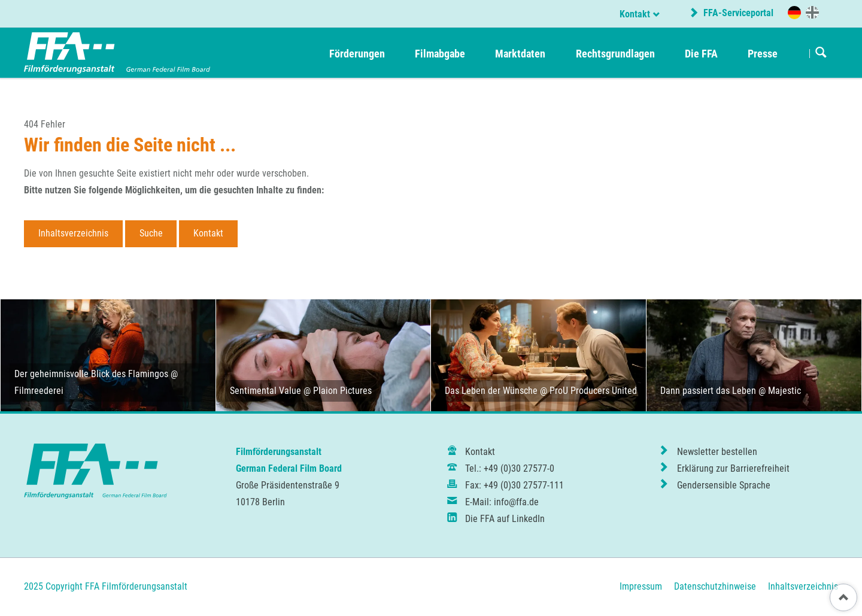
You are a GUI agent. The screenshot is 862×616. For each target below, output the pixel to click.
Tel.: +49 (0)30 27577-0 (510, 468)
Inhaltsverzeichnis (73, 233)
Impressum (641, 586)
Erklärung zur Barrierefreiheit (733, 468)
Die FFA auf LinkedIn (505, 519)
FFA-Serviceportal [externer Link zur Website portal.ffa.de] (737, 13)
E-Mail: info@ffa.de (502, 502)
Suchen (821, 53)
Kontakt (635, 14)
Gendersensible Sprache (724, 485)
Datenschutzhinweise (715, 586)
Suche (151, 233)
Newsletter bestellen (717, 452)
